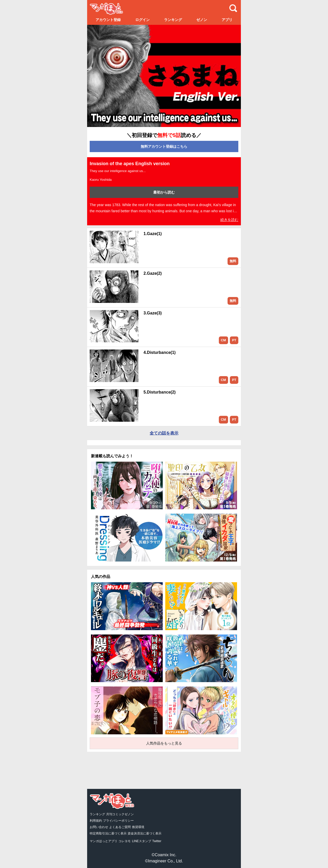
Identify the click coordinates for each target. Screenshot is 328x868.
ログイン (142, 20)
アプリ (227, 20)
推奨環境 (138, 827)
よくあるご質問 (120, 827)
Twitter (157, 841)
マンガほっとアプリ (104, 841)
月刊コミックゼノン (120, 814)
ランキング (173, 20)
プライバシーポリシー (118, 821)
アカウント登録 (108, 20)
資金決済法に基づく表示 (145, 833)
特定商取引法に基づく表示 (108, 833)
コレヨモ (125, 841)
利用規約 (96, 821)
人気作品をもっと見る (164, 743)
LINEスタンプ (142, 841)
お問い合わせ (99, 827)
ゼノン (202, 20)
